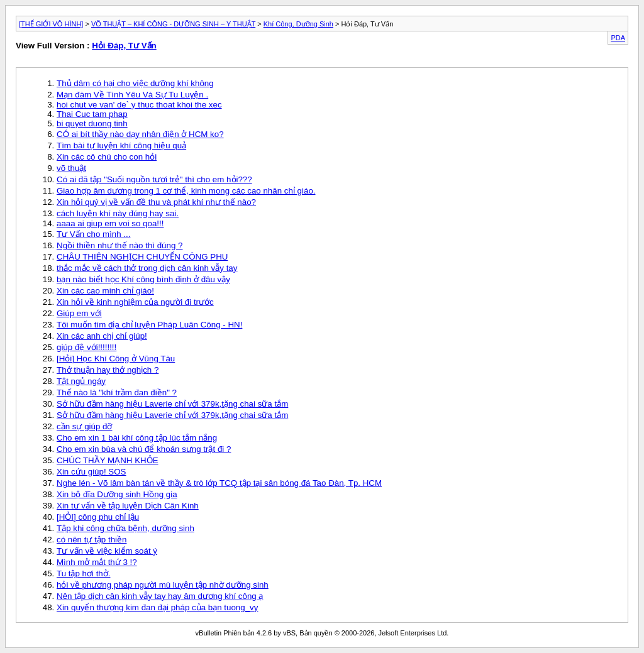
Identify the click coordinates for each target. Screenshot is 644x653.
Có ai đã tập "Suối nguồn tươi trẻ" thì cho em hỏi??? (154, 179)
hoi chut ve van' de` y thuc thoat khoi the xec (139, 105)
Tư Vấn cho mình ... (93, 234)
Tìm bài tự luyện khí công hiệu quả (121, 145)
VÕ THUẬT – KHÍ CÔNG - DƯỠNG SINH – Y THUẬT (173, 24)
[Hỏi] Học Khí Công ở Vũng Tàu (116, 359)
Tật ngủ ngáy (81, 381)
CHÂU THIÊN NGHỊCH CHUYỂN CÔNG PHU (142, 257)
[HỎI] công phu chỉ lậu (98, 517)
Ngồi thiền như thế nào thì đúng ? (119, 245)
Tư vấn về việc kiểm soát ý (107, 551)
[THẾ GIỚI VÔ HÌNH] (51, 24)
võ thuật (71, 168)
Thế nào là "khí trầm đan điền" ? (117, 392)
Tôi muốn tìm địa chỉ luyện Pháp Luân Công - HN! (149, 325)
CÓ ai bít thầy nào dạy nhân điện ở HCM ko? (140, 134)
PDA (618, 38)
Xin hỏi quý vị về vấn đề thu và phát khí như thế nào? (156, 202)
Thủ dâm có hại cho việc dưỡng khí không (135, 83)
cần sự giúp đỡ (84, 426)
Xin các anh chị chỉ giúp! (102, 336)
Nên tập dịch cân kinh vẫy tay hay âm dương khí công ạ (160, 596)
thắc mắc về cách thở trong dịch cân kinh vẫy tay (147, 268)
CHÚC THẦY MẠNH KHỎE (108, 460)
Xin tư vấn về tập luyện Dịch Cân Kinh (128, 506)
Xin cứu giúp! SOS (92, 472)
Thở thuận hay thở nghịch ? (108, 370)
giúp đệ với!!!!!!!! (86, 347)
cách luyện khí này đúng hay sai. (118, 213)
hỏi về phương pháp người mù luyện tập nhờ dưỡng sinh (163, 585)
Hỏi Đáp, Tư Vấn (124, 46)
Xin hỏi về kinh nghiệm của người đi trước (135, 302)
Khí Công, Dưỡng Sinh (298, 24)
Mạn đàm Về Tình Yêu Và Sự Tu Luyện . (132, 95)
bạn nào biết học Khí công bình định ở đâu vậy (143, 279)
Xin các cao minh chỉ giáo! (105, 291)
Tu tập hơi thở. (83, 573)
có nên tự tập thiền (92, 540)
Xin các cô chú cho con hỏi (107, 157)
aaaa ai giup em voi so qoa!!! (110, 223)
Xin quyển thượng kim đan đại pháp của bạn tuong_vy (157, 607)
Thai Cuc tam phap (92, 114)
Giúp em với (79, 313)
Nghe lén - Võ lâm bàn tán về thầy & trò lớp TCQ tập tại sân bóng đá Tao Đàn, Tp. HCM (219, 483)
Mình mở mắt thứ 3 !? (97, 562)
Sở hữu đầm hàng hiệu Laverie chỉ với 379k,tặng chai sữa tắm (172, 404)
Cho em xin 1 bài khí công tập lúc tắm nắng (137, 438)
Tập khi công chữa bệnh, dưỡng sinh (125, 528)
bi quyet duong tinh (92, 123)
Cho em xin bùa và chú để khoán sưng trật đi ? (144, 449)
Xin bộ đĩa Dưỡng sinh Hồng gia (117, 494)
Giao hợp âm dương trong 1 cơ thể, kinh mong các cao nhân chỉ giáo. (186, 191)
